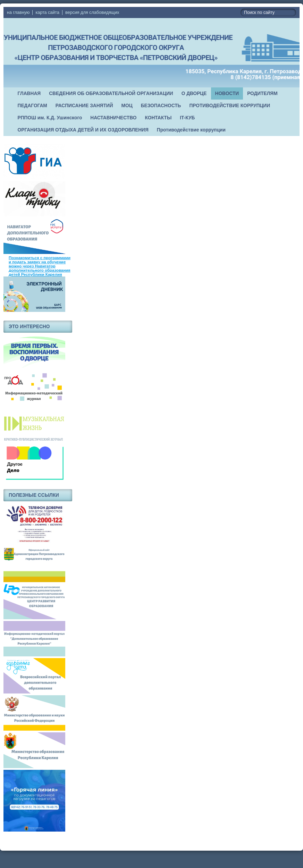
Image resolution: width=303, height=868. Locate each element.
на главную (18, 12)
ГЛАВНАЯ (29, 93)
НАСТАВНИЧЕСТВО (113, 118)
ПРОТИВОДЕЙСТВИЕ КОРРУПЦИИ (230, 106)
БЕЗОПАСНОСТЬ (161, 106)
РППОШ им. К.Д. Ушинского (50, 118)
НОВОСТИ (227, 93)
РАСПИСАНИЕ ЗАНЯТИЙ (84, 106)
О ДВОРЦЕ (194, 93)
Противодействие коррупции (191, 130)
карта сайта (47, 12)
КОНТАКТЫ (158, 118)
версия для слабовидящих (92, 12)
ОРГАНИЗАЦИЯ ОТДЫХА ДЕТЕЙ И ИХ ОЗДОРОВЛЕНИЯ (83, 130)
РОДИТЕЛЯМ (262, 93)
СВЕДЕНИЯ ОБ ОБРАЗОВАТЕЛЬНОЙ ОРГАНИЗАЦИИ (111, 93)
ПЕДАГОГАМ (32, 106)
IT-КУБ (187, 118)
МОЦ (127, 106)
